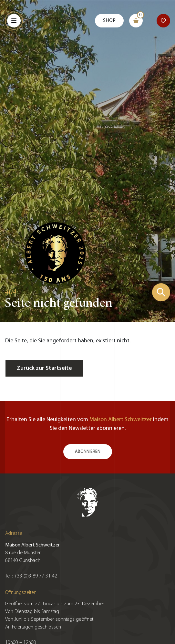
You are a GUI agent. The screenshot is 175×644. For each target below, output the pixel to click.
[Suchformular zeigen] (161, 292)
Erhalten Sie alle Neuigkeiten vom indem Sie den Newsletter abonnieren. (87, 424)
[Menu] (14, 21)
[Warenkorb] (136, 21)
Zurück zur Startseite (44, 368)
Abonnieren (88, 452)
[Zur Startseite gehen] (56, 252)
